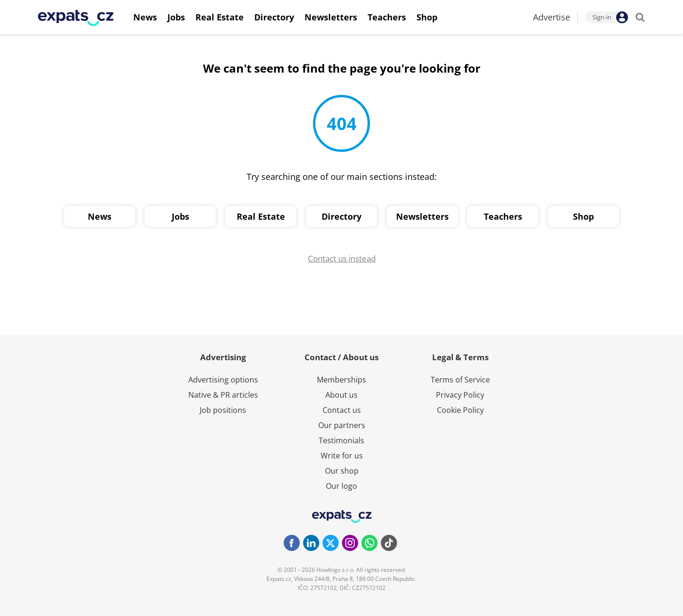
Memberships (341, 380)
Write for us (342, 456)
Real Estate (261, 216)
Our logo (341, 486)
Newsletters (422, 216)
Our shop (342, 471)
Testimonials (341, 440)
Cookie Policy (460, 410)
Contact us (342, 410)
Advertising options (223, 380)
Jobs (180, 216)
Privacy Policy (460, 395)
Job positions (223, 410)
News (100, 216)
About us (341, 395)
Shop (583, 216)
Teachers (503, 216)
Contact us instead (342, 258)
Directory (341, 216)
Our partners (342, 425)
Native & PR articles (223, 395)
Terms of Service (460, 380)
